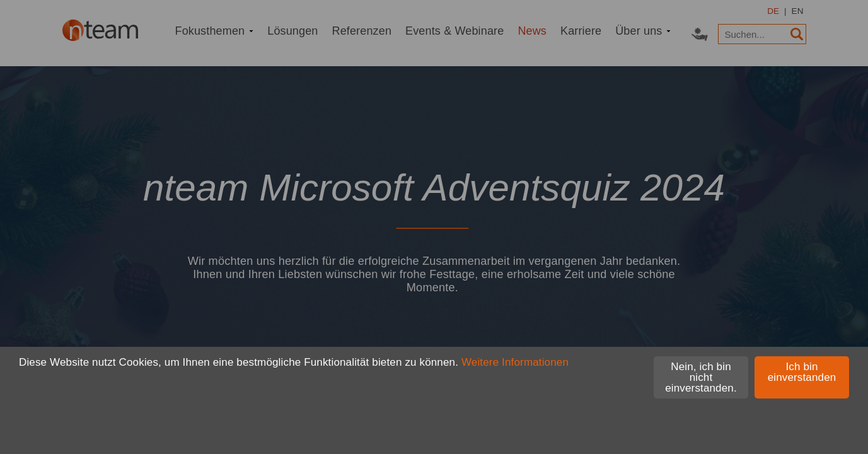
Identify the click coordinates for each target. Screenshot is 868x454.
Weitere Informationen (515, 362)
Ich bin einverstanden (802, 372)
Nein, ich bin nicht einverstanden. (701, 377)
